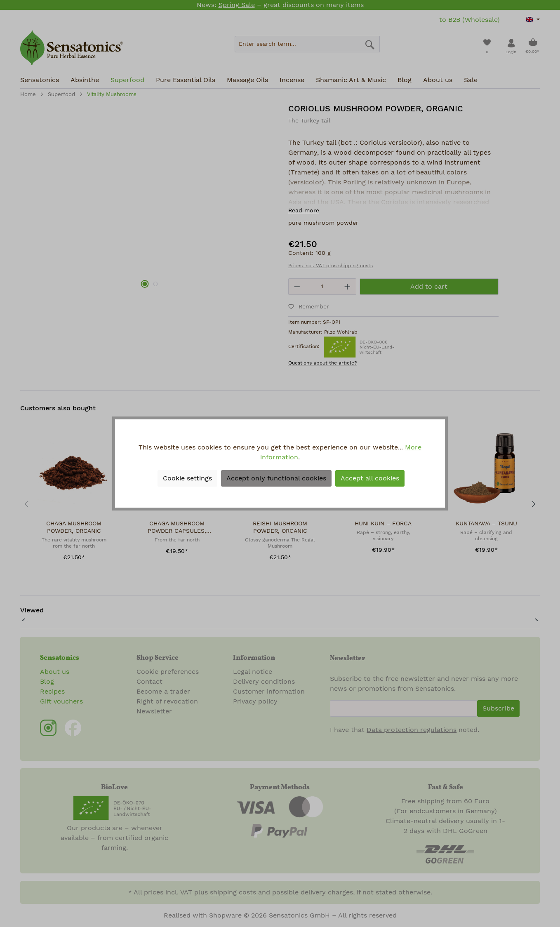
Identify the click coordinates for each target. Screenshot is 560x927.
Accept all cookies (370, 478)
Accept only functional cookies (276, 478)
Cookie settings (187, 478)
